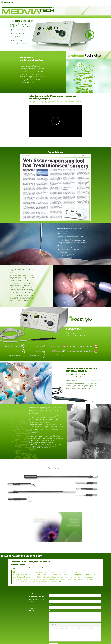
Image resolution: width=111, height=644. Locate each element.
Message (52, 611)
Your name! (52, 593)
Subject (51, 605)
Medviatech (9, 2)
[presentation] (56, 635)
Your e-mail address (55, 599)
